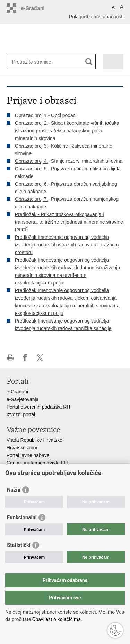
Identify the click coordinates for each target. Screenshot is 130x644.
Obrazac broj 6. (32, 184)
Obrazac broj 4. (32, 161)
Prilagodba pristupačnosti (96, 17)
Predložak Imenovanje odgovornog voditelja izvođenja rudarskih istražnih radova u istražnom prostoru (67, 245)
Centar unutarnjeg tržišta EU (37, 463)
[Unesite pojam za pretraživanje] (37, 62)
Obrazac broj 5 (31, 169)
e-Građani (17, 392)
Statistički (19, 545)
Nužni (14, 490)
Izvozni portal (21, 414)
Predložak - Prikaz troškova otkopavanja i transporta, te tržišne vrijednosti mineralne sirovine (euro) (69, 222)
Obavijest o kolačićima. (56, 619)
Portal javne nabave (28, 455)
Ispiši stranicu (10, 358)
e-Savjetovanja (23, 399)
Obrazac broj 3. (32, 146)
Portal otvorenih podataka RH (38, 407)
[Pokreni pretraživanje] (89, 62)
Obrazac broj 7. (32, 199)
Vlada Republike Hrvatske (34, 440)
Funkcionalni (22, 517)
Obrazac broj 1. (32, 115)
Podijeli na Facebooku (25, 358)
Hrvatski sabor (22, 448)
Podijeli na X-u (40, 358)
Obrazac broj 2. (32, 123)
